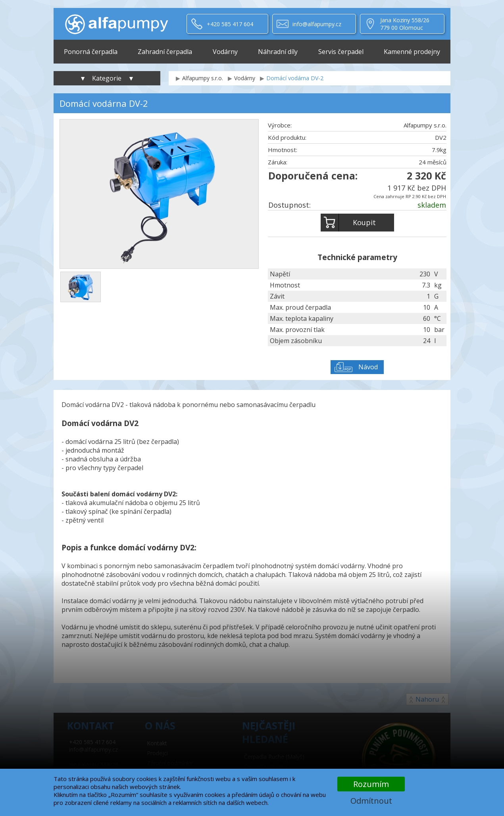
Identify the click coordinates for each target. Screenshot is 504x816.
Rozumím (371, 784)
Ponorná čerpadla (91, 52)
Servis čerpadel (341, 52)
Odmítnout (371, 801)
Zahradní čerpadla (165, 52)
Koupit (348, 223)
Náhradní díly (278, 52)
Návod (368, 367)
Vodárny (225, 52)
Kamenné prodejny (412, 52)
